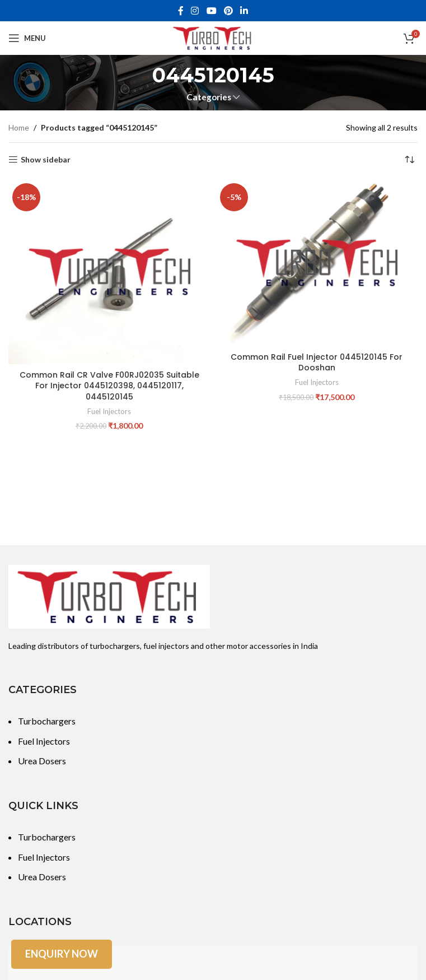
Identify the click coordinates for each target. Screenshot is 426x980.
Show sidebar (46, 160)
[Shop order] (409, 160)
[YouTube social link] (211, 11)
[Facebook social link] (181, 11)
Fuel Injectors (109, 411)
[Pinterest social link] (228, 11)
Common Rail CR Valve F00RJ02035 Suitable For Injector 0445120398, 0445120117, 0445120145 (109, 386)
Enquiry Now (62, 954)
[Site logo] (213, 37)
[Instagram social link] (195, 11)
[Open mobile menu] (27, 38)
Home (19, 127)
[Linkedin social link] (244, 11)
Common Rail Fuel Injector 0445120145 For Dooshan (317, 363)
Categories (209, 97)
